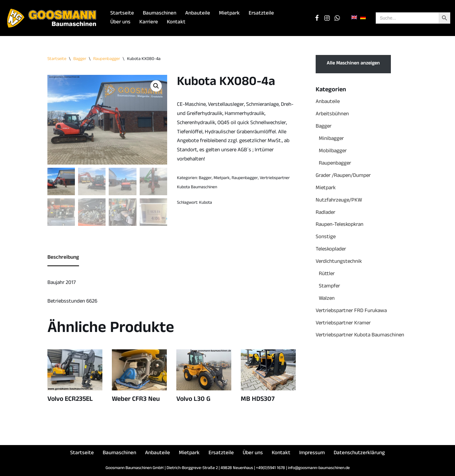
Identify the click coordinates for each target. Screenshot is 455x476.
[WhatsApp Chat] (337, 18)
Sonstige (326, 237)
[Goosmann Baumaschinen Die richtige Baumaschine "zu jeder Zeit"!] (52, 18)
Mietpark (229, 14)
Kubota (206, 203)
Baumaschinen (160, 14)
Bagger (80, 59)
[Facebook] (317, 18)
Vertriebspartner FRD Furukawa (351, 311)
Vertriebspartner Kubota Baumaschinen (360, 336)
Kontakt (176, 23)
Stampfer (329, 287)
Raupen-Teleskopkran (340, 225)
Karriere (149, 23)
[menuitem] (354, 18)
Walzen (327, 299)
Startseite (122, 14)
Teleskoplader (331, 250)
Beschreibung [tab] (63, 258)
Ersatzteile (261, 14)
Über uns (120, 23)
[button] (156, 86)
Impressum (312, 453)
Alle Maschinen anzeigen (353, 64)
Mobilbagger (333, 151)
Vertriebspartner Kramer (343, 324)
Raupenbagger (107, 59)
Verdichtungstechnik (339, 262)
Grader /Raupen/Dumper (343, 176)
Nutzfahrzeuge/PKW (339, 201)
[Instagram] (327, 18)
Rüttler (327, 274)
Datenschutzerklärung (359, 453)
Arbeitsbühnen (332, 114)
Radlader (325, 213)
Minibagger (331, 139)
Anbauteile (198, 14)
